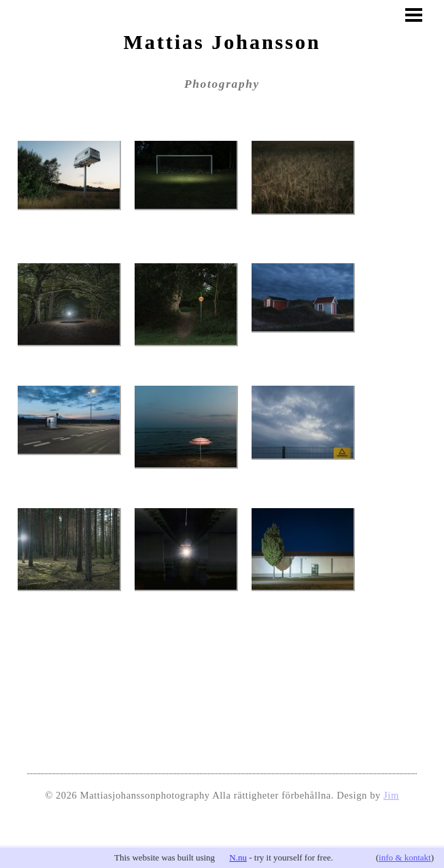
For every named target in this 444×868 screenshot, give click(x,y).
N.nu (238, 857)
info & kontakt (405, 857)
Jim (391, 795)
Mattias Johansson (222, 42)
